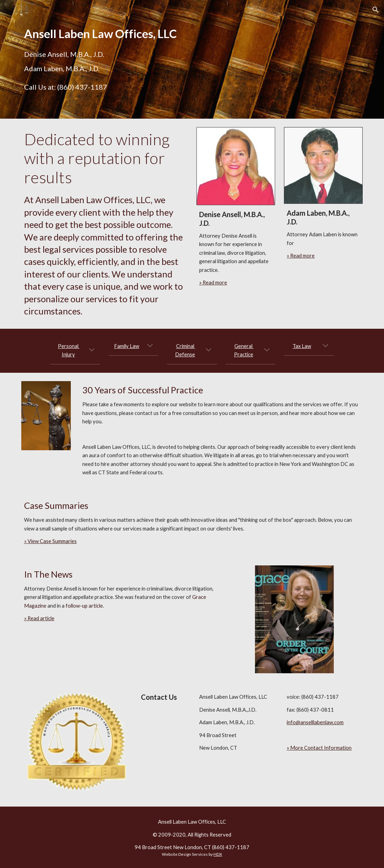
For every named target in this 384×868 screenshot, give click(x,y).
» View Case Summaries (50, 541)
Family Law (127, 346)
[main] (104, 34)
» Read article (39, 618)
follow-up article (84, 606)
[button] (376, 10)
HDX (218, 854)
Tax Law (302, 346)
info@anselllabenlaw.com (315, 722)
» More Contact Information (319, 748)
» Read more (213, 283)
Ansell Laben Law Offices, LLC (192, 822)
